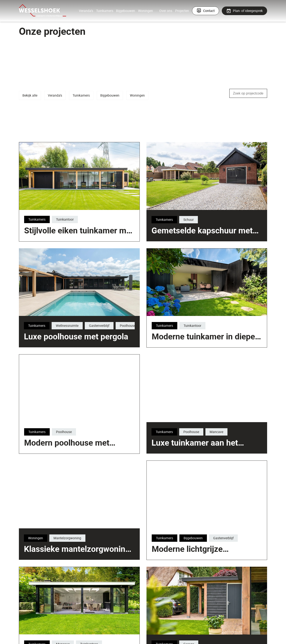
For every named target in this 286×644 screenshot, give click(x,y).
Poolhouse (127, 326)
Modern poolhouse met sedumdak (67, 462)
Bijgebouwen (126, 11)
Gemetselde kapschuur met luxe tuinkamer (202, 250)
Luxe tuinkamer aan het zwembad (195, 447)
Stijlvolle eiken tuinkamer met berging (143, 288)
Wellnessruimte (67, 326)
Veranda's (86, 11)
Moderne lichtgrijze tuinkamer (187, 568)
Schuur (189, 234)
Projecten (182, 11)
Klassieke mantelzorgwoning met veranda (141, 606)
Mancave (216, 432)
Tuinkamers (105, 11)
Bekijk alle (30, 95)
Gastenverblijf (99, 326)
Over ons (166, 11)
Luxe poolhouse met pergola (76, 336)
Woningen (146, 11)
